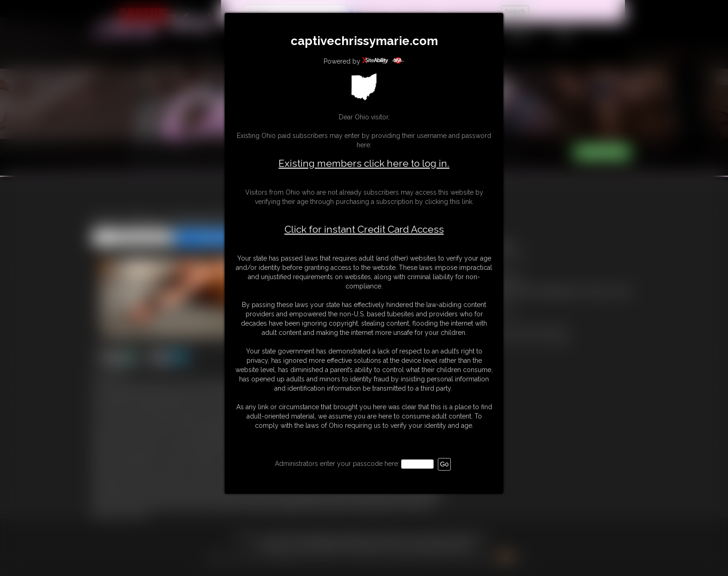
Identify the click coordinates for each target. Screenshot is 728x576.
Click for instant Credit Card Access (364, 229)
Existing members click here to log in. (364, 163)
